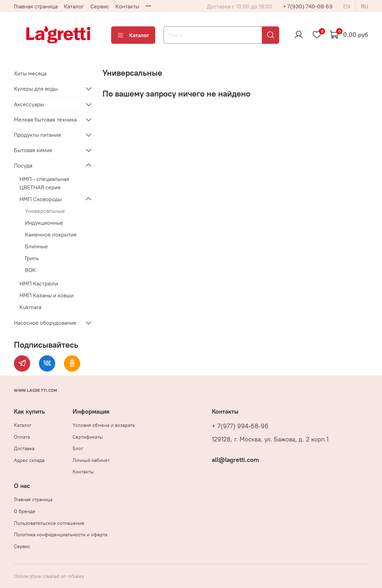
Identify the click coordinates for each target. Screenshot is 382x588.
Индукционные (44, 223)
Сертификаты (88, 437)
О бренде (25, 511)
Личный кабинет (91, 460)
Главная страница (36, 6)
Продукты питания (37, 135)
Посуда (23, 165)
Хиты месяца (30, 73)
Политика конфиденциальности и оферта (61, 535)
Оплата (22, 437)
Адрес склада (29, 460)
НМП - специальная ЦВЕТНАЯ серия (44, 183)
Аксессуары (29, 104)
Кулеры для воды (36, 89)
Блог (78, 448)
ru (364, 6)
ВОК (30, 270)
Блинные (36, 246)
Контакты (127, 6)
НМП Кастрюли (39, 283)
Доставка (24, 448)
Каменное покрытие (51, 234)
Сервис (100, 6)
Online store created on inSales (49, 576)
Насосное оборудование (45, 323)
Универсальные (45, 211)
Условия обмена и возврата (104, 425)
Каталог (74, 6)
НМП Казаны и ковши (47, 295)
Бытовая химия (33, 150)
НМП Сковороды (41, 199)
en (347, 6)
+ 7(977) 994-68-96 (240, 426)
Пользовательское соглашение (49, 523)
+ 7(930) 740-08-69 (308, 6)
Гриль (32, 258)
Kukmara (30, 307)
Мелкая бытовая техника (45, 119)
